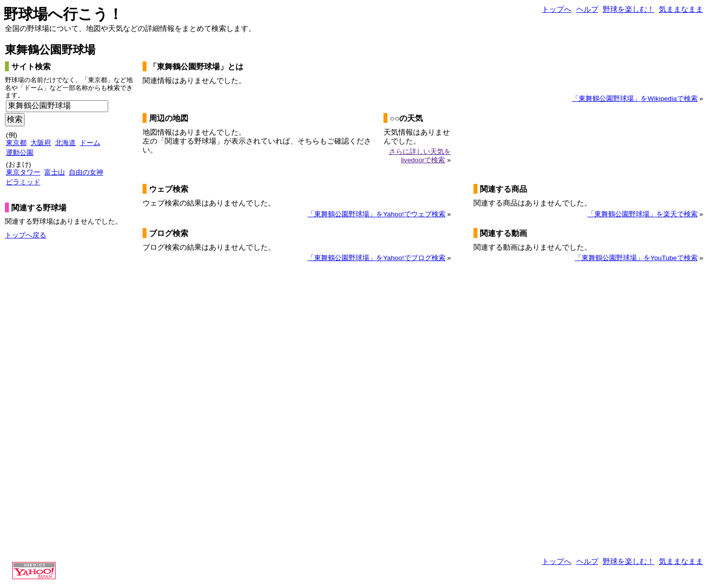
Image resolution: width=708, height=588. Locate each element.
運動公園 (20, 153)
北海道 (65, 143)
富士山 (55, 172)
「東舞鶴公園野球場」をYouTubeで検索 (636, 258)
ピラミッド (23, 182)
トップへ (557, 9)
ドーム (90, 143)
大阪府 (41, 143)
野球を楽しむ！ (629, 9)
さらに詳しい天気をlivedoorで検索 (420, 156)
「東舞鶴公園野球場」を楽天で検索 (643, 214)
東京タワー (23, 172)
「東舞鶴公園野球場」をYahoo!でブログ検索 (376, 258)
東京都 (16, 143)
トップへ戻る (26, 235)
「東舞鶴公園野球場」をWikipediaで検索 (634, 99)
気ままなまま (681, 9)
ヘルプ (587, 9)
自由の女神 (86, 172)
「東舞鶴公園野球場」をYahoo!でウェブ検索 (376, 214)
